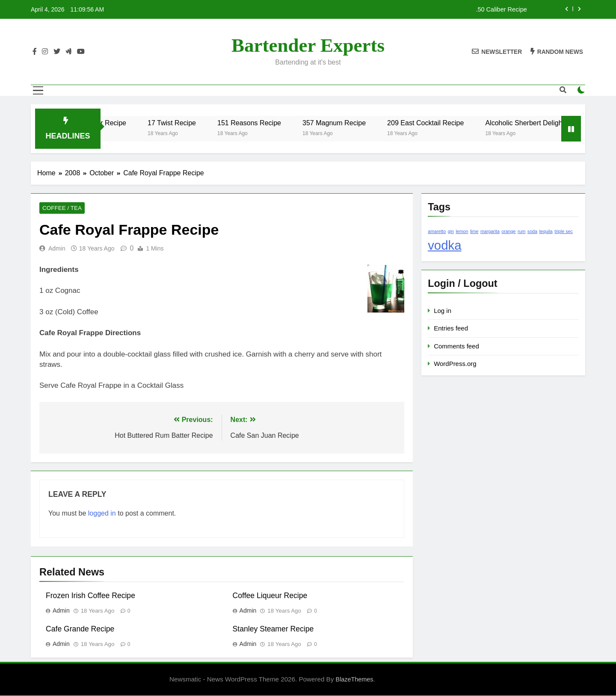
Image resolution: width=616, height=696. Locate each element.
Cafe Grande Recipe (80, 630)
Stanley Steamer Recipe (273, 630)
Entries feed (451, 328)
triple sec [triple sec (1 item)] (564, 231)
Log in (443, 311)
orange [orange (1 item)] (508, 231)
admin (57, 249)
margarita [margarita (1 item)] (490, 231)
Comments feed (456, 346)
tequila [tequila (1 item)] (546, 231)
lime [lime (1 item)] (474, 231)
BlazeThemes (355, 680)
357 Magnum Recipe (364, 123)
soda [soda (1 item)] (532, 231)
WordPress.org (455, 364)
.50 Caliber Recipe (501, 9)
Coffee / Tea (60, 209)
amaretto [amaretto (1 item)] (437, 231)
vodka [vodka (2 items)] (444, 245)
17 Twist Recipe (202, 123)
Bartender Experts (308, 45)
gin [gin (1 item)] (451, 231)
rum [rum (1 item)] (521, 231)
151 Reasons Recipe (280, 123)
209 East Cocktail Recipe (456, 123)
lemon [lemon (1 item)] (462, 231)
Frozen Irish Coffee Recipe (90, 596)
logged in (102, 514)
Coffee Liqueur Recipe (270, 596)
